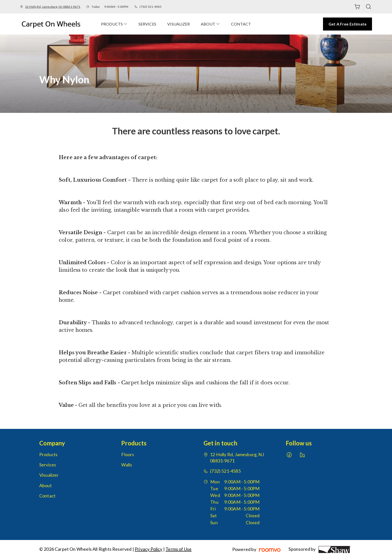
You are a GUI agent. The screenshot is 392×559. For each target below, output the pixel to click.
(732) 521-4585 (150, 7)
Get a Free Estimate (347, 24)
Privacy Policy (149, 549)
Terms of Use (178, 549)
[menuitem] (114, 24)
